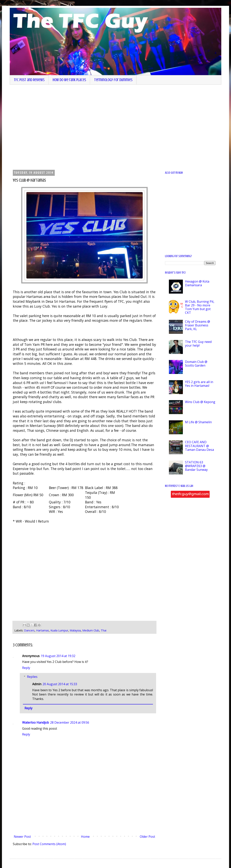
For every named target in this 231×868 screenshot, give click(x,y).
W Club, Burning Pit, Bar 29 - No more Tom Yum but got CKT (200, 307)
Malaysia (75, 630)
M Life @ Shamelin (198, 422)
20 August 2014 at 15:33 (60, 684)
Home (85, 837)
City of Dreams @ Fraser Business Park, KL (198, 325)
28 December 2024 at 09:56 (70, 722)
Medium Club (91, 630)
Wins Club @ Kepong (200, 402)
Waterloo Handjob (36, 722)
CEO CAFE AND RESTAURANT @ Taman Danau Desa (199, 446)
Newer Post (22, 837)
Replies (32, 677)
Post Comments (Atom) (49, 844)
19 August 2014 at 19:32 (58, 656)
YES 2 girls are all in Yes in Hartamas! (199, 384)
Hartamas (43, 630)
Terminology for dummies (113, 80)
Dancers (29, 630)
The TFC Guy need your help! (198, 344)
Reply (26, 668)
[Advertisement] (38, 127)
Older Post (147, 837)
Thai (104, 630)
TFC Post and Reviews (29, 80)
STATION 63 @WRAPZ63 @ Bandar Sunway (196, 466)
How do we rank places (69, 80)
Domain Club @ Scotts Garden (196, 364)
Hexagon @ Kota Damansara (197, 283)
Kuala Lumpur (59, 630)
